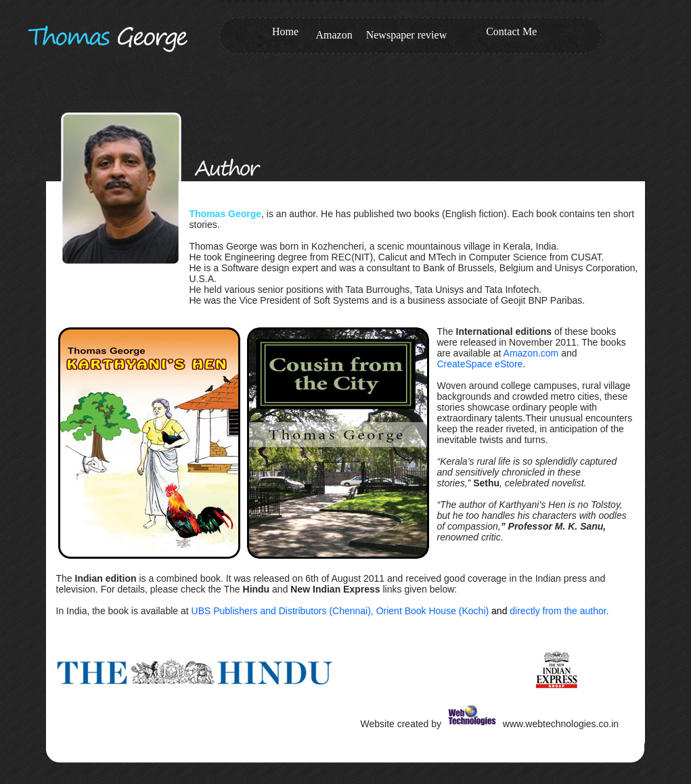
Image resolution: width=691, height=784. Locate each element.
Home (285, 31)
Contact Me (511, 31)
